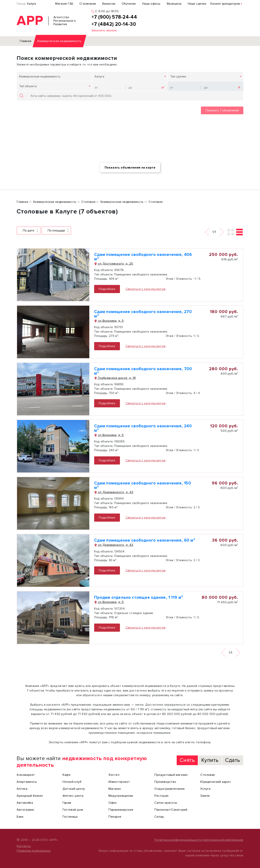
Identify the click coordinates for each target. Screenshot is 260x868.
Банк (20, 817)
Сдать (233, 760)
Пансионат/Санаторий (171, 810)
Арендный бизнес (30, 796)
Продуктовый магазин (171, 775)
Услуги (205, 789)
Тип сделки (178, 77)
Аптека (22, 789)
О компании (88, 4)
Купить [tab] (210, 760)
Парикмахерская (121, 810)
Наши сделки (197, 4)
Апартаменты (27, 782)
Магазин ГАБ (64, 4)
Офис (113, 803)
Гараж (67, 803)
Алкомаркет (26, 775)
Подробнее (107, 289)
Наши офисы (151, 4)
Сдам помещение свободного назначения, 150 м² (143, 485)
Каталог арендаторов (225, 4)
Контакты (24, 846)
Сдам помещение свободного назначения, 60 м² (145, 540)
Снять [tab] (187, 760)
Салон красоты (166, 803)
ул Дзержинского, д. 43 (114, 492)
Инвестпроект (119, 782)
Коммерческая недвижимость (40, 77)
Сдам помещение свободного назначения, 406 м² (143, 257)
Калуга (32, 4)
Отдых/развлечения (169, 789)
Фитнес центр (73, 796)
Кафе (67, 775)
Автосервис (26, 810)
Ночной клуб (72, 782)
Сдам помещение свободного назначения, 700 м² (143, 371)
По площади (56, 231)
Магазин (115, 789)
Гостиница (70, 817)
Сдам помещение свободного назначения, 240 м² (143, 428)
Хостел (114, 775)
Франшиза (174, 4)
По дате (29, 231)
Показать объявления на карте (130, 168)
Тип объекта (28, 86)
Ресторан (161, 796)
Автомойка (25, 803)
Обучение (129, 4)
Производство (165, 782)
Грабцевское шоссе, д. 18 (115, 378)
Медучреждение (121, 796)
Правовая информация (34, 851)
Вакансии (109, 4)
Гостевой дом (73, 810)
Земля (205, 796)
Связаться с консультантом (145, 289)
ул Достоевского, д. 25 (114, 264)
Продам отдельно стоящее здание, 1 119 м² (139, 597)
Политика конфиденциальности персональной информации (199, 840)
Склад (159, 817)
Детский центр (74, 789)
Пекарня (115, 817)
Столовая (208, 775)
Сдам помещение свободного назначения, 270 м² (143, 314)
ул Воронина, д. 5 (109, 321)
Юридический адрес (216, 782)
